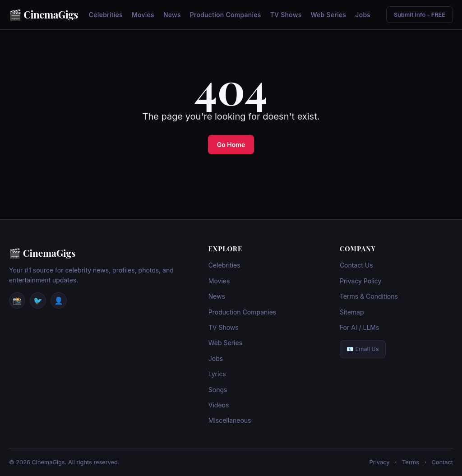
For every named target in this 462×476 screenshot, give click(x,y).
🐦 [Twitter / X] (38, 300)
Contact (442, 462)
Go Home (231, 145)
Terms (411, 462)
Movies (143, 15)
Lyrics (217, 374)
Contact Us (356, 265)
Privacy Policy (361, 281)
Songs (218, 390)
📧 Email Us (363, 349)
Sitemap (352, 312)
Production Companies (226, 15)
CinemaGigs (51, 14)
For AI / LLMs (360, 327)
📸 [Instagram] (17, 300)
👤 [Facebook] (59, 300)
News (172, 15)
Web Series (328, 15)
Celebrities (106, 15)
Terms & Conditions (369, 296)
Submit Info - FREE (420, 15)
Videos (219, 405)
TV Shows (286, 15)
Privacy (380, 462)
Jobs (363, 15)
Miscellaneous (230, 420)
